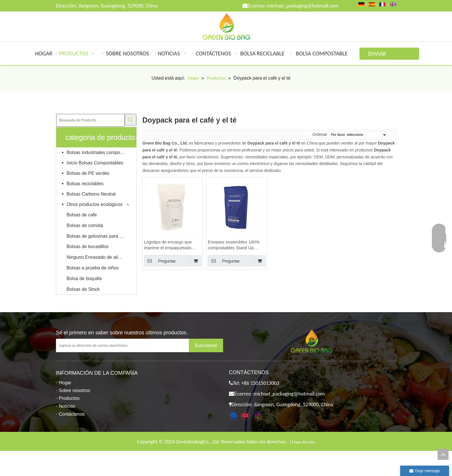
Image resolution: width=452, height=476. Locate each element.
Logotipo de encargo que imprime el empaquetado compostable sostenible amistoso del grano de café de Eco (170, 245)
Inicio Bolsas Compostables (95, 163)
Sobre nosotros (75, 390)
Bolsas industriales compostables (99, 152)
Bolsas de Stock (83, 289)
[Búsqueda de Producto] (91, 120)
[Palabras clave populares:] (131, 120)
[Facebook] (233, 416)
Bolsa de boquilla (84, 279)
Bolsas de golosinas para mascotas (99, 236)
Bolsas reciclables (85, 184)
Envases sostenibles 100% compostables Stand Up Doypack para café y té (234, 245)
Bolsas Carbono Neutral (91, 194)
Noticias (67, 406)
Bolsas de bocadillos (88, 247)
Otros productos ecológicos (95, 204)
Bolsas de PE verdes (88, 173)
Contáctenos (72, 414)
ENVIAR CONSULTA (380, 55)
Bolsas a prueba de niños (93, 268)
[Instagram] (257, 416)
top (443, 454)
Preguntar (160, 261)
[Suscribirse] (206, 345)
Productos (69, 398)
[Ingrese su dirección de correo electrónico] (127, 345)
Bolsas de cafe (82, 215)
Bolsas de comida (85, 225)
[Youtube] (245, 416)
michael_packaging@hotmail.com (303, 6)
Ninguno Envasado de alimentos (99, 257)
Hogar (65, 383)
